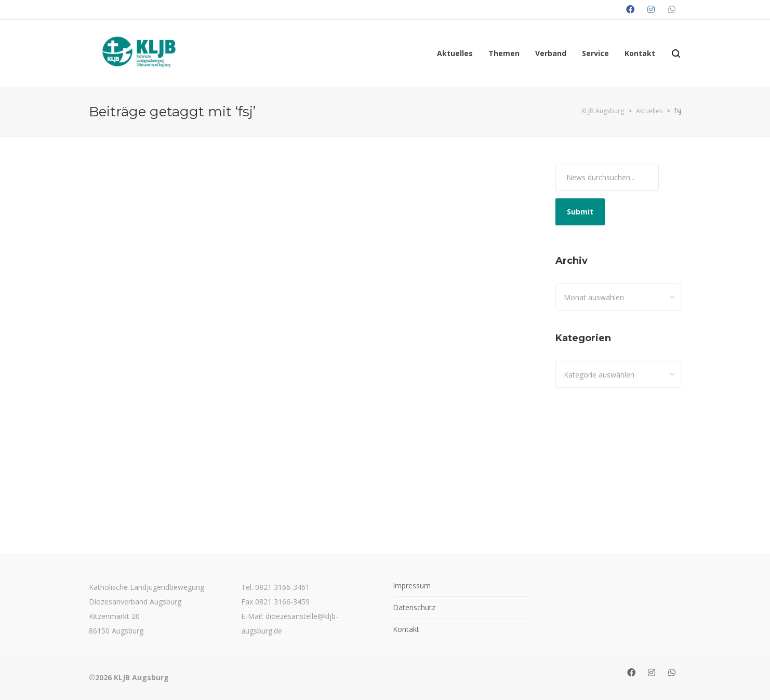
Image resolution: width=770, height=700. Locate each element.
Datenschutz (414, 607)
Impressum (412, 585)
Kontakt (406, 629)
